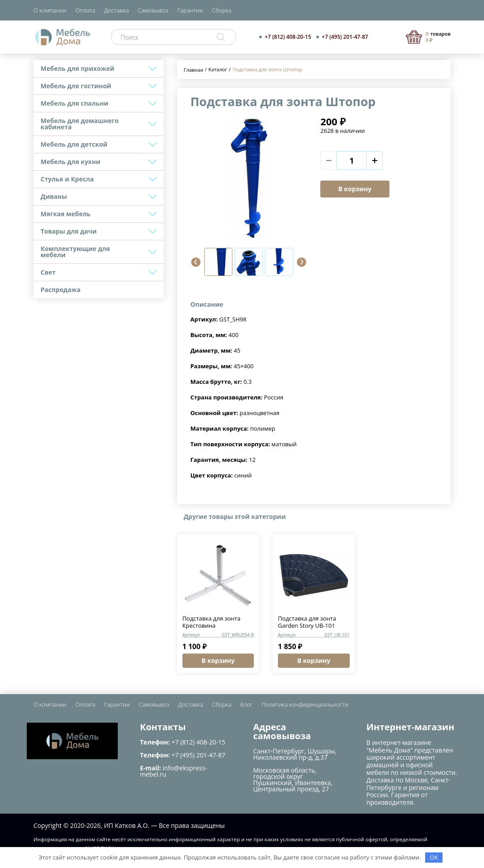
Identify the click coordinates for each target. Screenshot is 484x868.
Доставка (116, 10)
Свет (48, 272)
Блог (247, 704)
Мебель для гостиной (76, 86)
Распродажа (61, 290)
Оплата (85, 10)
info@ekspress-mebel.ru (174, 771)
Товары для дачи (69, 231)
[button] (196, 262)
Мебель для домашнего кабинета (80, 124)
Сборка (222, 10)
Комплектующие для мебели (75, 252)
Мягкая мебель (66, 214)
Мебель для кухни (70, 162)
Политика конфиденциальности (305, 704)
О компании (50, 10)
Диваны (54, 196)
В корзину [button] (218, 660)
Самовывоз (153, 10)
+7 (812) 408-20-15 (288, 37)
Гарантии (190, 10)
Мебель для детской (74, 144)
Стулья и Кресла (67, 179)
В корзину (355, 189)
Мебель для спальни (74, 103)
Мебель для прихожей (77, 68)
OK (434, 857)
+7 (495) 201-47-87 (345, 37)
